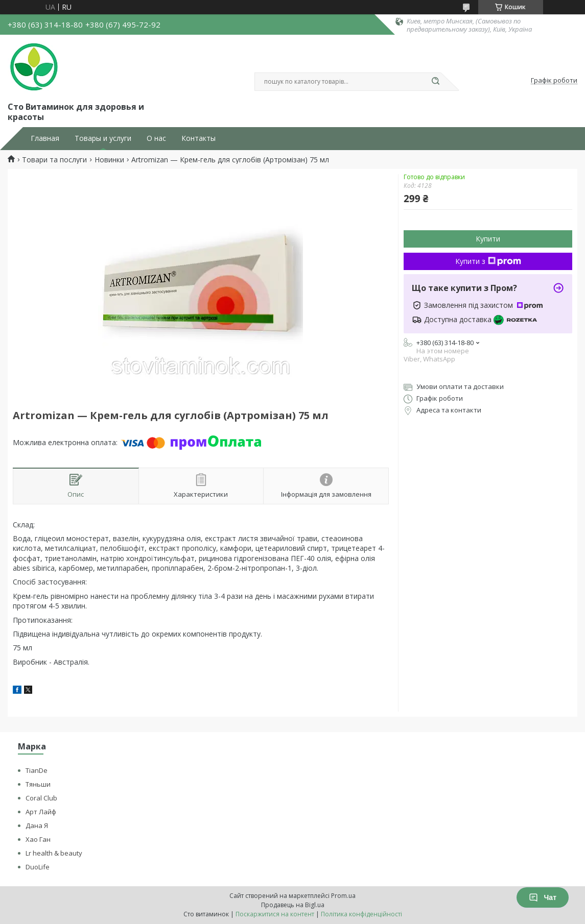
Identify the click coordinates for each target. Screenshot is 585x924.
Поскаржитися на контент (275, 914)
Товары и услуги (103, 138)
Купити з (488, 261)
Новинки (109, 160)
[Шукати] (436, 82)
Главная (45, 138)
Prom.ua (343, 896)
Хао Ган (38, 839)
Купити (488, 239)
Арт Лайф (41, 812)
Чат (543, 897)
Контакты (198, 138)
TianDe (37, 770)
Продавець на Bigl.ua (293, 905)
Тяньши (38, 784)
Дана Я (37, 825)
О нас (156, 138)
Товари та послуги (54, 160)
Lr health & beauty (54, 853)
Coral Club (41, 798)
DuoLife (38, 867)
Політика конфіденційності (361, 914)
